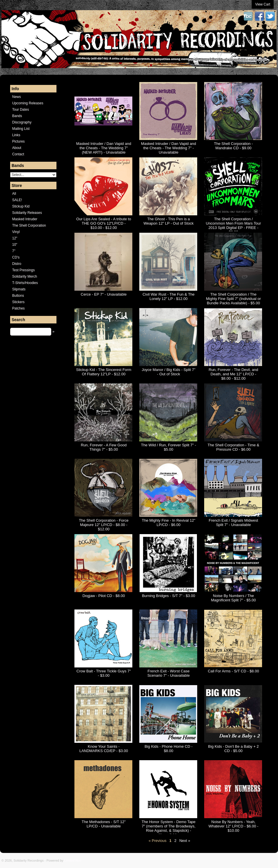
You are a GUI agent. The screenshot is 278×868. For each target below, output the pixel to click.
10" (15, 245)
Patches (18, 308)
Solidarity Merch (25, 276)
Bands (17, 116)
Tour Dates (21, 110)
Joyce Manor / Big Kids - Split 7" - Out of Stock (168, 372)
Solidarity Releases (27, 213)
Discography (22, 122)
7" (14, 251)
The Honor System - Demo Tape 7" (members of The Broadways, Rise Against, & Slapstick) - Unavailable (169, 828)
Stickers (18, 302)
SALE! (17, 200)
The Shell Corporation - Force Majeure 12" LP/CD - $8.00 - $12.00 (104, 525)
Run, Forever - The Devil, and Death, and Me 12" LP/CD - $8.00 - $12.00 (234, 374)
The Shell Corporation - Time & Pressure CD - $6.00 (233, 447)
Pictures (18, 141)
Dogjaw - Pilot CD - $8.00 (104, 596)
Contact (18, 154)
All (14, 194)
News (17, 97)
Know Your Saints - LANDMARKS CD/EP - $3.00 (104, 749)
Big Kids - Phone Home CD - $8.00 (168, 749)
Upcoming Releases (28, 103)
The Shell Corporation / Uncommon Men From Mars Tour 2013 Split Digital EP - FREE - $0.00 (233, 225)
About (17, 148)
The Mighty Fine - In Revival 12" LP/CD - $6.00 (169, 523)
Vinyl (16, 232)
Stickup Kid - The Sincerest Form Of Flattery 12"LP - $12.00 (104, 372)
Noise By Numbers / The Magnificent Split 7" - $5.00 (234, 598)
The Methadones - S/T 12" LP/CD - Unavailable (104, 824)
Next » (185, 841)
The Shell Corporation (29, 225)
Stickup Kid (21, 206)
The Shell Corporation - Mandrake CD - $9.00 (233, 146)
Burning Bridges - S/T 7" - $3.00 (169, 596)
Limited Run (73, 860)
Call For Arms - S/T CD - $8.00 (234, 671)
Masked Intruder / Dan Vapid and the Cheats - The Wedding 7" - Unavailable (169, 148)
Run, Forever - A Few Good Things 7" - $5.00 (104, 447)
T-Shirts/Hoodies (25, 283)
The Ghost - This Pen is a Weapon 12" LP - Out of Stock (168, 221)
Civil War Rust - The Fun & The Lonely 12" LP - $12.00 (169, 296)
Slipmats (19, 289)
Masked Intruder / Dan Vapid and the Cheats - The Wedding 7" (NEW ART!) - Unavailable (104, 148)
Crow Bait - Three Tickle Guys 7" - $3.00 (104, 673)
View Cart (263, 4)
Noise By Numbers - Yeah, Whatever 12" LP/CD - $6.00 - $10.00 (233, 826)
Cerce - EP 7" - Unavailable (104, 294)
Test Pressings (23, 270)
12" (15, 238)
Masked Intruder (25, 219)
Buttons (18, 296)
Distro (17, 264)
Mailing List (21, 129)
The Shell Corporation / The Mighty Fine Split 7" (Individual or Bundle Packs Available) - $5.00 (233, 299)
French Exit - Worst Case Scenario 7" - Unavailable (169, 673)
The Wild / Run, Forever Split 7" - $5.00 (169, 447)
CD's (16, 257)
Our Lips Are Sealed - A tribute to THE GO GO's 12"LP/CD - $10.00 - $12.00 (104, 223)
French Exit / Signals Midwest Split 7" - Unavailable (234, 523)
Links (16, 135)
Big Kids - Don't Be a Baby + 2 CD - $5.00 (234, 749)
